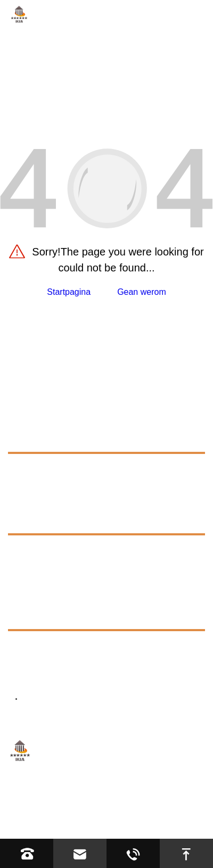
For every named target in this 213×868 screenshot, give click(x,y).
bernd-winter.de (89, 675)
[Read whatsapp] (133, 853)
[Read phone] (27, 853)
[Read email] (80, 853)
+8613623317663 (80, 648)
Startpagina (69, 292)
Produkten (35, 438)
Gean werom (142, 292)
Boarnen (29, 519)
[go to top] (186, 853)
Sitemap (164, 810)
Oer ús (24, 471)
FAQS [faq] (30, 550)
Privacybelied (33, 824)
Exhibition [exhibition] (36, 569)
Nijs (17, 591)
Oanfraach (35, 495)
